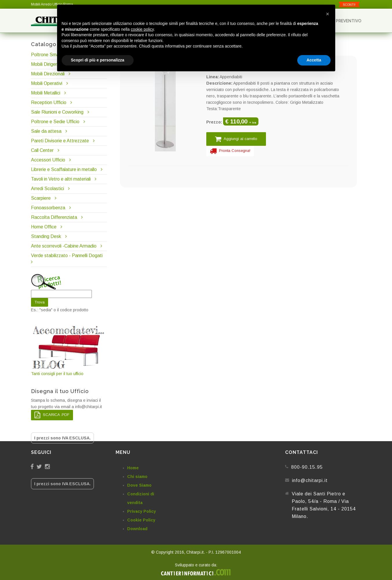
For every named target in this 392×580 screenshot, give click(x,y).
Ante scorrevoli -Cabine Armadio (64, 246)
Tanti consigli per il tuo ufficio (69, 350)
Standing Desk (46, 236)
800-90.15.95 (307, 467)
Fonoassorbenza (48, 208)
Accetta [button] (314, 60)
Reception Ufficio (49, 102)
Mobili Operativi (47, 83)
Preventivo (346, 21)
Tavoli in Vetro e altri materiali (61, 179)
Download (137, 529)
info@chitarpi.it (310, 480)
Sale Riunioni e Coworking (57, 112)
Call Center (42, 150)
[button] (328, 14)
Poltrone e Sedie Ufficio (55, 122)
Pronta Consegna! (230, 151)
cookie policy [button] (142, 29)
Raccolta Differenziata (54, 217)
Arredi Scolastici (48, 189)
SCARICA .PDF (52, 415)
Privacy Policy (142, 511)
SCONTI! (349, 5)
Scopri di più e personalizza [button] (98, 60)
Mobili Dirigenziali (48, 64)
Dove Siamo (139, 485)
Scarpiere (41, 198)
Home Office (44, 227)
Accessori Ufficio (48, 160)
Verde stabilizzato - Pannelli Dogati (67, 256)
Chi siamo (137, 477)
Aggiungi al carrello (236, 139)
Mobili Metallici (46, 93)
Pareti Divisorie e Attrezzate (60, 141)
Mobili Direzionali (48, 74)
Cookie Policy (141, 520)
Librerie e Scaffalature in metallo (64, 169)
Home (133, 468)
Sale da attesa (46, 131)
